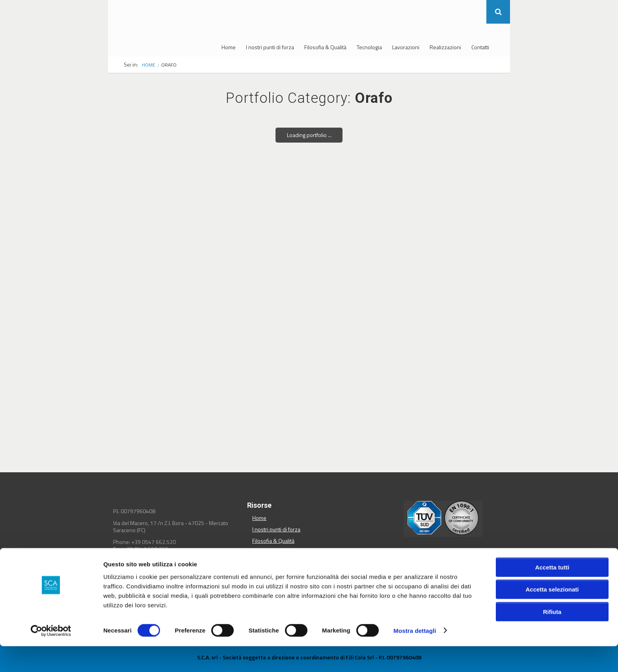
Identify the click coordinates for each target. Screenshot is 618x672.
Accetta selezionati (552, 615)
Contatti (480, 47)
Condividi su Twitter (437, 567)
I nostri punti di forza (270, 47)
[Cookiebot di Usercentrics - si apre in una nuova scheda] (51, 657)
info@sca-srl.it (145, 556)
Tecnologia (369, 47)
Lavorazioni (406, 47)
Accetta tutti (552, 593)
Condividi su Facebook (418, 567)
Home (229, 47)
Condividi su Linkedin (455, 567)
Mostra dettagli (415, 656)
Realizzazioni (445, 47)
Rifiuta (552, 638)
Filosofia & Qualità (325, 47)
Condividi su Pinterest (475, 567)
